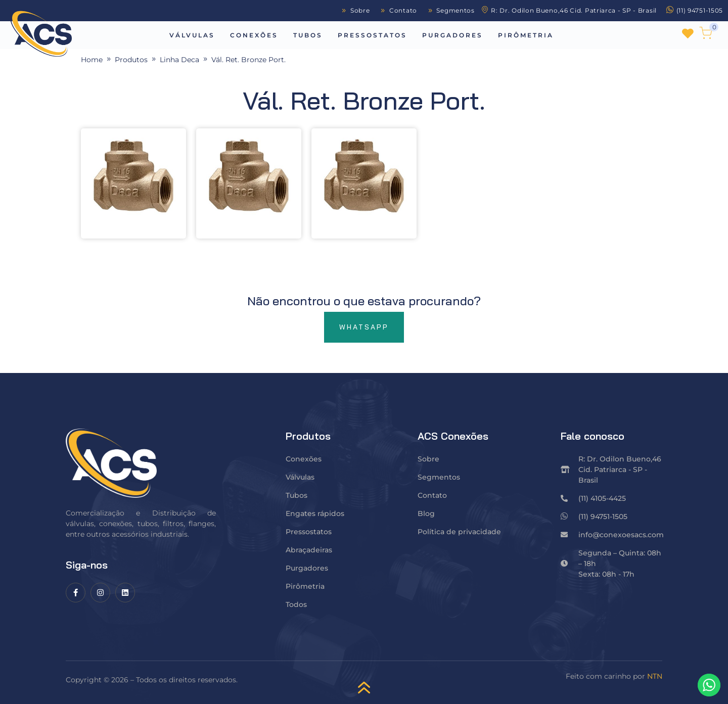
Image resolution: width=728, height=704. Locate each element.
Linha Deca (179, 60)
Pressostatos (372, 35)
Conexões (254, 35)
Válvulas (192, 35)
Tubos (308, 35)
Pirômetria (526, 35)
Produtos (131, 60)
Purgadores (452, 35)
